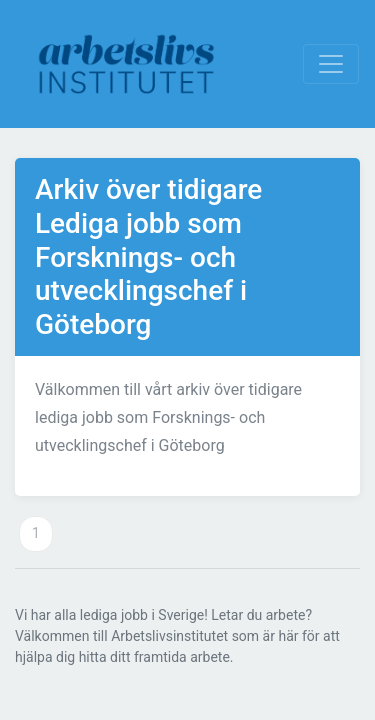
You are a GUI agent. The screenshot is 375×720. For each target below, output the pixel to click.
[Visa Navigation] (331, 64)
